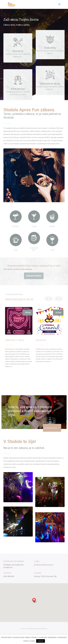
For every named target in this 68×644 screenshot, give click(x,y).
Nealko (52, 226)
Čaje (16, 250)
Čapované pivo (34, 249)
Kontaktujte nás (51, 428)
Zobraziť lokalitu (34, 276)
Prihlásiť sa (44, 629)
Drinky (34, 226)
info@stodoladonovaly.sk (44, 565)
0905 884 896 (9, 576)
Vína (52, 250)
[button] (35, 600)
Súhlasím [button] (41, 641)
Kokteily (16, 226)
